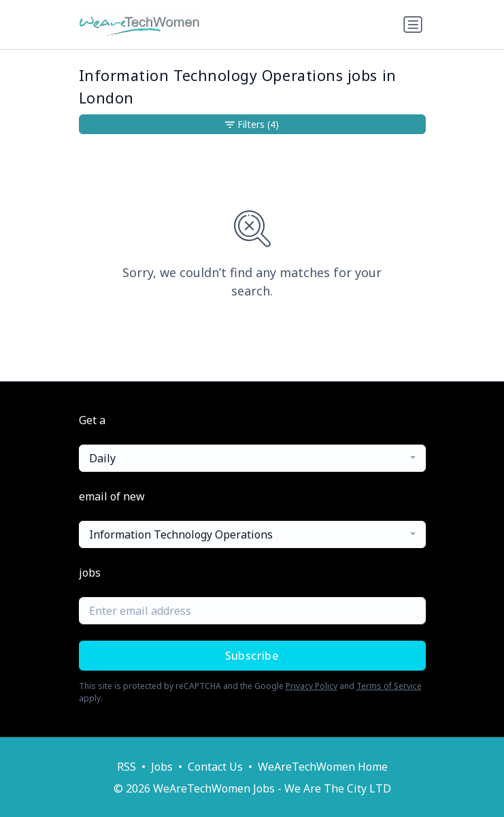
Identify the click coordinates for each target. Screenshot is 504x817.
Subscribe (252, 656)
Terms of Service (389, 686)
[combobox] (252, 458)
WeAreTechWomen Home (323, 767)
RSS (127, 767)
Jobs (162, 767)
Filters (252, 124)
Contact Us (215, 767)
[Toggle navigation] (413, 25)
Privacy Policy (312, 686)
